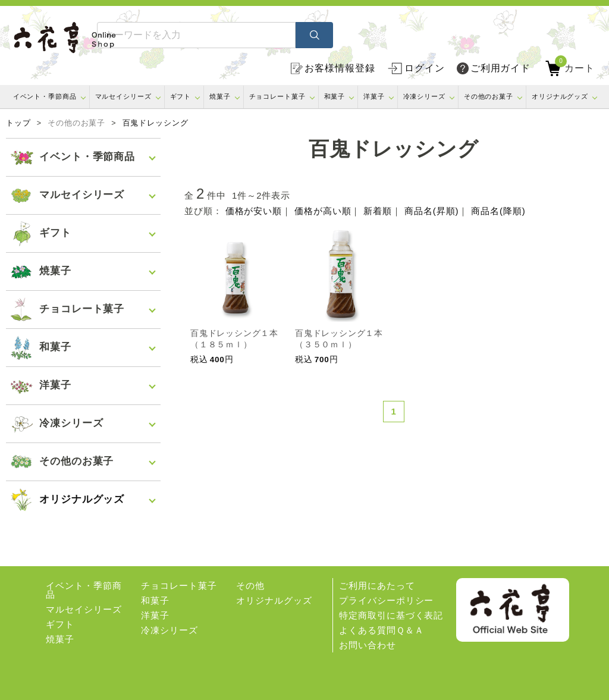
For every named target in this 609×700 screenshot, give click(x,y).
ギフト (181, 96)
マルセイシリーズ (123, 96)
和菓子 (335, 96)
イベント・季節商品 (45, 96)
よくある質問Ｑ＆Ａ (381, 630)
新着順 (378, 211)
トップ (18, 123)
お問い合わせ (367, 645)
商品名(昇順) (431, 211)
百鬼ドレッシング (156, 123)
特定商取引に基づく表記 (391, 615)
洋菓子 (374, 96)
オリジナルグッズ (560, 96)
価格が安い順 (254, 211)
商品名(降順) (498, 211)
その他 (250, 586)
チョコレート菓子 (277, 96)
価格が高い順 (323, 211)
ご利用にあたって (377, 586)
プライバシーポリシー (386, 600)
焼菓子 (220, 96)
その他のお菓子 (489, 96)
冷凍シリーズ (424, 96)
